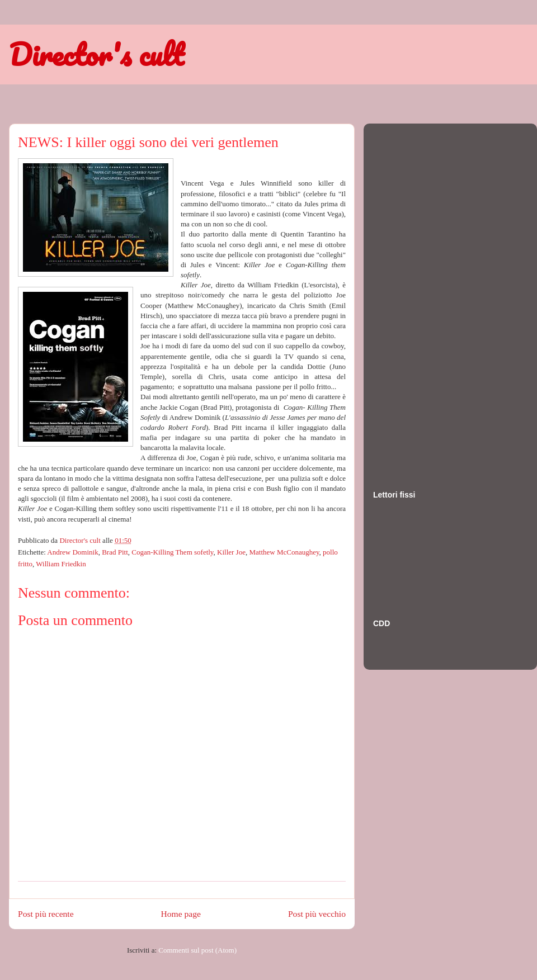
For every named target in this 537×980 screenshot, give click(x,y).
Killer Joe (231, 552)
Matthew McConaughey (284, 552)
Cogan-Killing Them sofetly (172, 552)
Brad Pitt (115, 552)
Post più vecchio (317, 914)
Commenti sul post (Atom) (197, 950)
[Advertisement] (418, 296)
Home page (181, 914)
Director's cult (96, 54)
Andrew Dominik (72, 552)
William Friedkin (61, 564)
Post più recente (46, 914)
